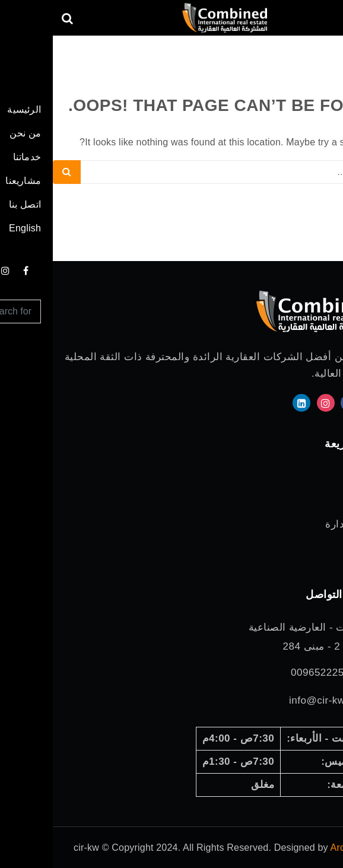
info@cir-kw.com (275, 700)
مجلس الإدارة (303, 524)
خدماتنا (319, 508)
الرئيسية (316, 474)
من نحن (317, 491)
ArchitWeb (300, 848)
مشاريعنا (315, 541)
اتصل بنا (316, 557)
